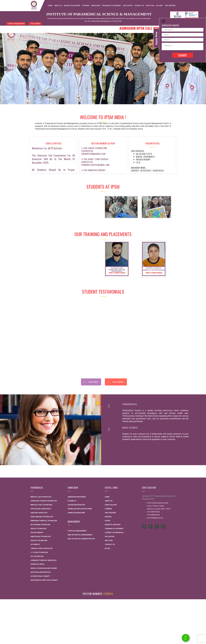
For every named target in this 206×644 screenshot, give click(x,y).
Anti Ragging (110, 513)
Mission (108, 517)
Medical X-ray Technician (41, 505)
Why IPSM (109, 541)
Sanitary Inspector (39, 513)
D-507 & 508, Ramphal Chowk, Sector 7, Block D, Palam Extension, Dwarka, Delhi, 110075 (159, 506)
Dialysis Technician (39, 541)
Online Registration (16, 23)
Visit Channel (116, 382)
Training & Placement (114, 529)
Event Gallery (111, 505)
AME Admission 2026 (76, 580)
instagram (157, 527)
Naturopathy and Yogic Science (44, 580)
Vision (107, 521)
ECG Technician (37, 556)
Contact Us (110, 544)
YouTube (151, 527)
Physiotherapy (37, 533)
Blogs (107, 548)
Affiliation (110, 537)
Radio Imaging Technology (42, 517)
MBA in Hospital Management (80, 535)
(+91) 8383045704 (153, 515)
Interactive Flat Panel (78, 571)
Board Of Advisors (113, 525)
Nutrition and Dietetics (41, 572)
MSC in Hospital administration (81, 539)
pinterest (163, 527)
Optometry (35, 544)
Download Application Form (80, 509)
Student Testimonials (114, 533)
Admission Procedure (77, 497)
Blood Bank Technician (40, 525)
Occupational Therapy (40, 576)
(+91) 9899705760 (153, 512)
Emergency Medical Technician (44, 521)
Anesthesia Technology (41, 537)
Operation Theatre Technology (44, 501)
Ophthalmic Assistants (41, 509)
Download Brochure (76, 513)
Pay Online (35, 23)
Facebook (144, 527)
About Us (109, 501)
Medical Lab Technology (41, 497)
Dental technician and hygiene (44, 568)
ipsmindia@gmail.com (155, 518)
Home (107, 497)
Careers (108, 509)
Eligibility (72, 501)
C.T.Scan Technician (39, 552)
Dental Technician (38, 529)
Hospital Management (77, 531)
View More (91, 382)
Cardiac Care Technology (42, 548)
